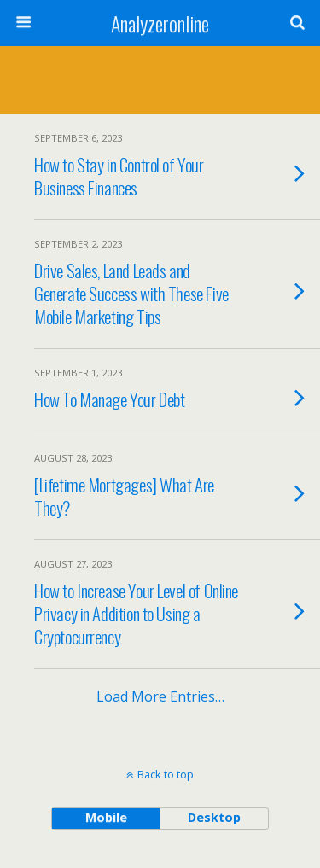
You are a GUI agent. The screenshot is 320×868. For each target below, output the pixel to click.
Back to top (166, 774)
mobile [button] (106, 817)
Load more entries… (160, 696)
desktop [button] (214, 817)
